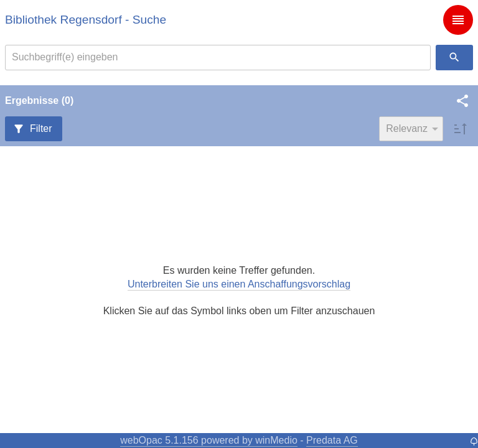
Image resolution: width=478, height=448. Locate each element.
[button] (462, 101)
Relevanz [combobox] (407, 128)
